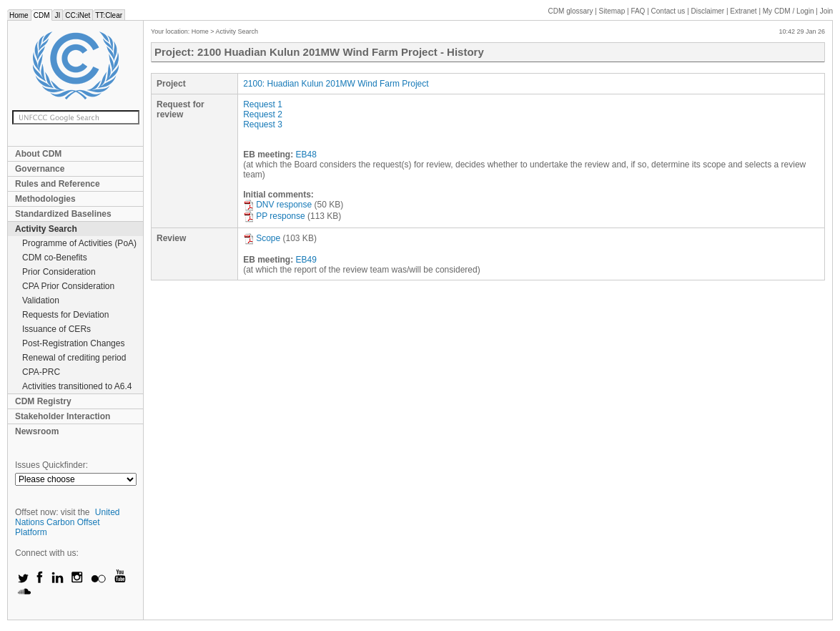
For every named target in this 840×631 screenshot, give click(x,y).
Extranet (743, 11)
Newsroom (37, 431)
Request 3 (263, 124)
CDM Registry (43, 401)
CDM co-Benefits (55, 258)
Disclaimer (708, 11)
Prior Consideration (59, 272)
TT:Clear (109, 15)
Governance (40, 169)
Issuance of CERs (56, 329)
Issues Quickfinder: (51, 465)
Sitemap (612, 11)
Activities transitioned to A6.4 (77, 386)
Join (826, 11)
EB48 (306, 155)
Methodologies (45, 199)
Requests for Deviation (65, 315)
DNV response (277, 205)
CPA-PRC (41, 372)
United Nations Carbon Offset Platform (68, 522)
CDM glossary (571, 11)
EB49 (306, 260)
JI (57, 15)
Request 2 (263, 114)
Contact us (668, 11)
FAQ (638, 11)
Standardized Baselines (63, 214)
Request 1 (263, 104)
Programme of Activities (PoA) (79, 243)
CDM (42, 15)
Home (19, 15)
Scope (262, 238)
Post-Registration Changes (73, 343)
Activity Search (46, 229)
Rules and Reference (58, 184)
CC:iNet (78, 15)
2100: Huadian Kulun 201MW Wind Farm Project (336, 84)
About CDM (38, 154)
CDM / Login (789, 11)
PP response (274, 216)
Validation (41, 300)
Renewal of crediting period (74, 358)
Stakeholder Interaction (63, 416)
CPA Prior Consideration (68, 286)
